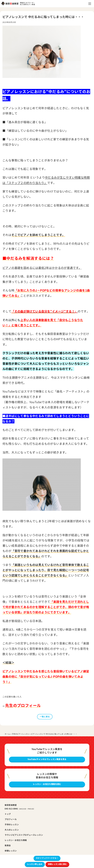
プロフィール (11, 819)
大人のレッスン (12, 830)
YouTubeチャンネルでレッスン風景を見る (47, 759)
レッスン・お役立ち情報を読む (47, 784)
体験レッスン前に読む (57, 864)
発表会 (8, 845)
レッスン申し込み (35, 864)
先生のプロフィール (23, 705)
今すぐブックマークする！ (47, 858)
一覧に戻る (45, 717)
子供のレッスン (12, 825)
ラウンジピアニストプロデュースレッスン (24, 835)
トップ (8, 814)
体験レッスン (11, 851)
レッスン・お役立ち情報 (16, 840)
